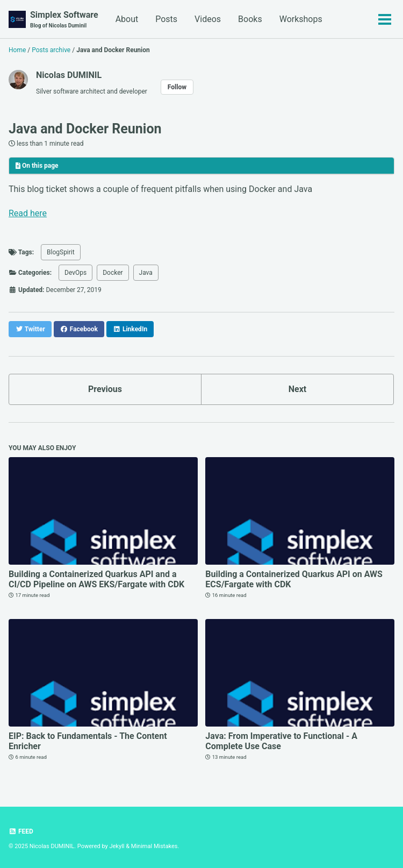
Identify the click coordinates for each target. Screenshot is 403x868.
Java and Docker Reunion (85, 129)
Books (250, 19)
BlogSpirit (61, 252)
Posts (166, 19)
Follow (177, 87)
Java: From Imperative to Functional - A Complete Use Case (281, 741)
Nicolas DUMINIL (69, 75)
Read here (28, 213)
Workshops (301, 19)
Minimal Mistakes (154, 846)
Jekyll (117, 846)
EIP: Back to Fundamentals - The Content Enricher (88, 741)
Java (146, 273)
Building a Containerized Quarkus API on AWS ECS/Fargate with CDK (294, 579)
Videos (208, 19)
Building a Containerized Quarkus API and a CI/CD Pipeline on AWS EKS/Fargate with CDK (96, 579)
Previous (105, 389)
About (127, 19)
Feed (21, 831)
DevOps (75, 273)
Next (297, 389)
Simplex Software (64, 20)
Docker (113, 273)
